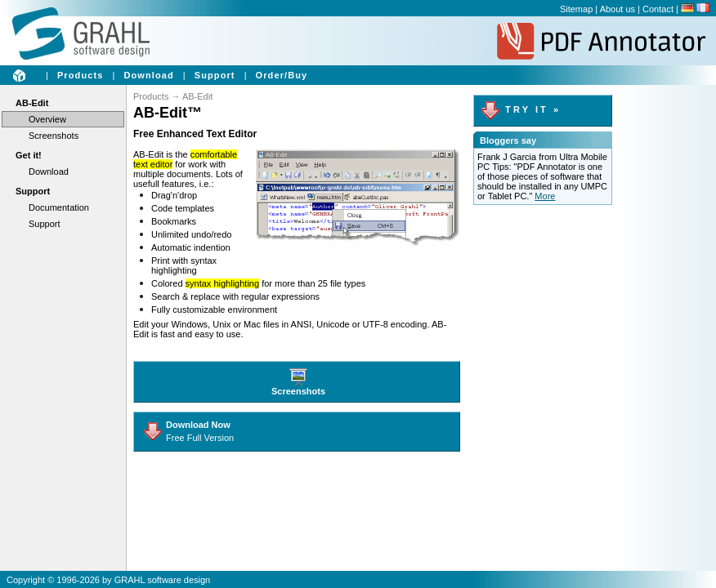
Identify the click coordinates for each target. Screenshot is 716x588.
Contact (658, 9)
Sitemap (576, 9)
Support (215, 75)
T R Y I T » (519, 109)
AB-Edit (32, 103)
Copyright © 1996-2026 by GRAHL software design (108, 580)
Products (80, 75)
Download (148, 75)
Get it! (29, 155)
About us (618, 9)
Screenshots (54, 136)
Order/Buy (282, 75)
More (545, 196)
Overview (47, 119)
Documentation (59, 207)
